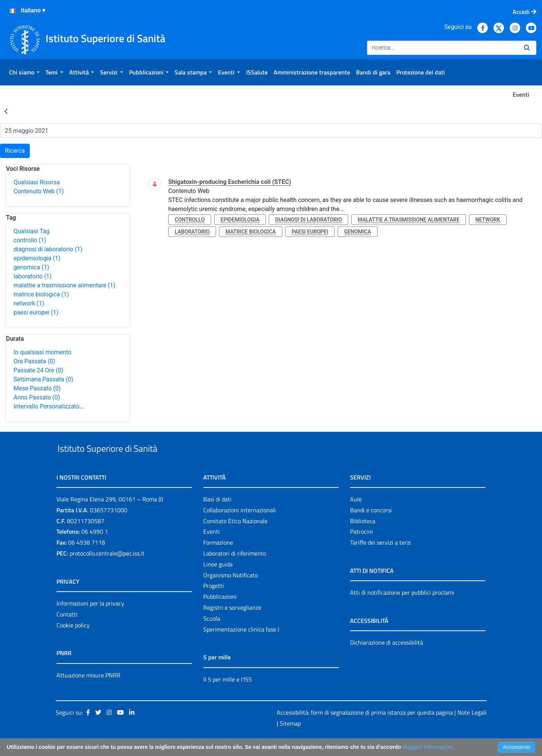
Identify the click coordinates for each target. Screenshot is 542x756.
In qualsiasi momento (42, 352)
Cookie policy (73, 642)
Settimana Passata (43, 379)
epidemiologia (37, 258)
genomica (31, 267)
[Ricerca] (442, 48)
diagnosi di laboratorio (48, 249)
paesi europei (36, 312)
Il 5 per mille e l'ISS (228, 697)
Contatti (67, 632)
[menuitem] (24, 72)
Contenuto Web (39, 191)
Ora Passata (34, 361)
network (29, 303)
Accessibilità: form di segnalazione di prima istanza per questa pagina (365, 730)
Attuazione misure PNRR (88, 692)
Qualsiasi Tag (31, 231)
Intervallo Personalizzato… (49, 406)
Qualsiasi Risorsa (37, 182)
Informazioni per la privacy (90, 621)
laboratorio (33, 276)
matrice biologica (41, 294)
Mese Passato (37, 388)
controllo (30, 240)
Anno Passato (37, 397)
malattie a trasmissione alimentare (64, 285)
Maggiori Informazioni (428, 747)
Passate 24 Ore (38, 370)
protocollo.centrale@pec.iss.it (107, 571)
